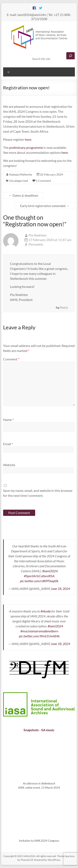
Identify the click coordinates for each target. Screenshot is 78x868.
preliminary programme (26, 147)
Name (8, 420)
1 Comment (43, 181)
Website (9, 465)
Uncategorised (19, 181)
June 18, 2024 (60, 589)
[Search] (71, 56)
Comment (11, 359)
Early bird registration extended (45, 206)
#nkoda (46, 611)
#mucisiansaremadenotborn (39, 631)
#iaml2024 (50, 571)
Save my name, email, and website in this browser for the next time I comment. (38, 493)
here (28, 139)
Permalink (36, 244)
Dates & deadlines (23, 195)
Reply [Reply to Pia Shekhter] (64, 307)
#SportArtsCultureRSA (39, 576)
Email (8, 444)
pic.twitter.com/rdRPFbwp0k (39, 581)
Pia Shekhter (38, 235)
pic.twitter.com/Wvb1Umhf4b (39, 636)
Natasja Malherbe (21, 174)
